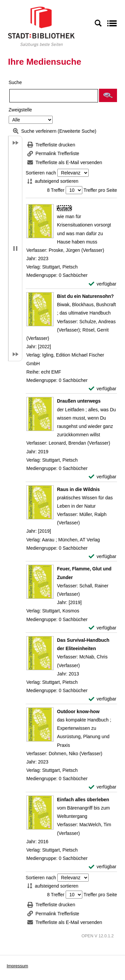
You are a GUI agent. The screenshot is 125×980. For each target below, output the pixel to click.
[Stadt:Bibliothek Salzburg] (41, 26)
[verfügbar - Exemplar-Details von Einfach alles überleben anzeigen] (102, 867)
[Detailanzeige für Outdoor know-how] (78, 711)
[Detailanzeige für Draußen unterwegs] (79, 401)
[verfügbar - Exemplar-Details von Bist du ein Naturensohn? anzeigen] (102, 389)
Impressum (17, 966)
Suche (15, 82)
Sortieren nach (41, 173)
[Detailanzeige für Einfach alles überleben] (83, 800)
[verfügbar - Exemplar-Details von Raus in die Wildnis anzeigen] (102, 557)
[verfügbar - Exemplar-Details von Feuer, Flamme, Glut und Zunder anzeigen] (102, 628)
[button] (108, 95)
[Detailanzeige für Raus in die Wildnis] (78, 489)
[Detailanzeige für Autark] (64, 208)
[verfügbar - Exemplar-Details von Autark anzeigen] (102, 284)
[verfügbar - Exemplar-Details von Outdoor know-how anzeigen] (102, 787)
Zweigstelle (20, 110)
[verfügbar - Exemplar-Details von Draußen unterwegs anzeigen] (102, 477)
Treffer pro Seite (100, 190)
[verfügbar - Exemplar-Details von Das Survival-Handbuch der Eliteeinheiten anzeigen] (102, 699)
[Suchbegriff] (54, 96)
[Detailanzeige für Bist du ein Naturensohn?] (85, 296)
